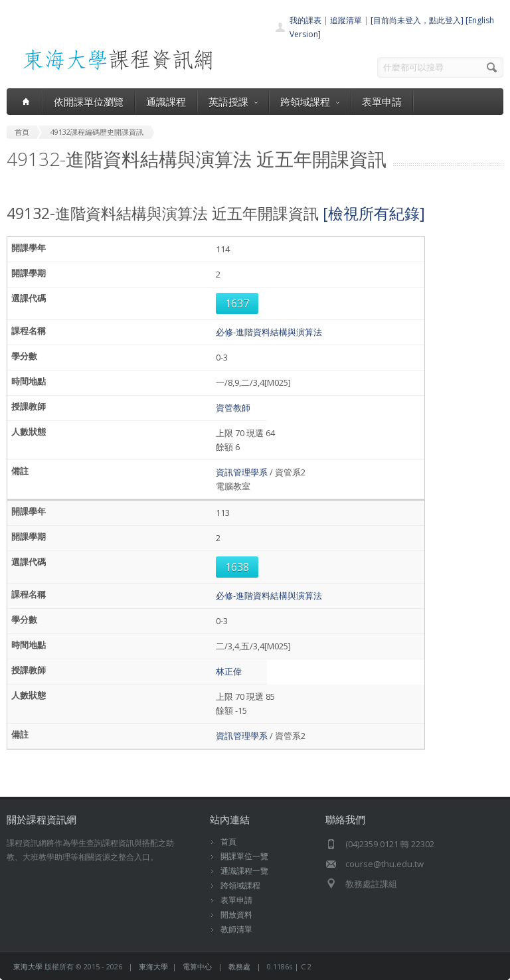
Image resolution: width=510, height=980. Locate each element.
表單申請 (382, 102)
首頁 (228, 842)
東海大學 (28, 966)
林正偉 (229, 671)
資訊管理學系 (242, 472)
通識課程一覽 (244, 871)
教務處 (239, 966)
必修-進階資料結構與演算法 (269, 332)
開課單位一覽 (244, 856)
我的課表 (305, 20)
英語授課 (233, 102)
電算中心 (197, 966)
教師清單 (236, 929)
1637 (237, 303)
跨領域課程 (310, 102)
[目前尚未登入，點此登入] (417, 20)
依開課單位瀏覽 (89, 102)
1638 (237, 567)
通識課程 (166, 102)
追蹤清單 (346, 20)
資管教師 (233, 408)
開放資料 (236, 915)
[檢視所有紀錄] (374, 213)
